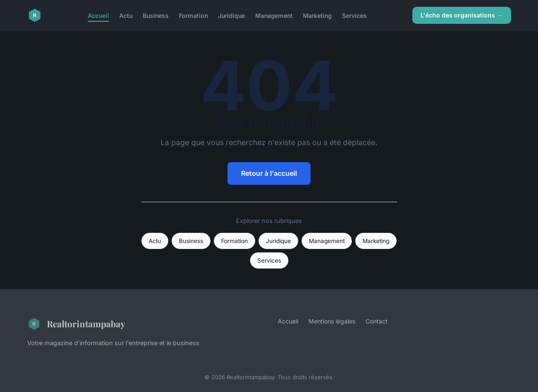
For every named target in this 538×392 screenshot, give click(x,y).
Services (354, 15)
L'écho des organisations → (462, 15)
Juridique (232, 15)
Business (156, 15)
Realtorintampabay (76, 324)
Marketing (317, 15)
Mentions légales (332, 321)
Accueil (98, 15)
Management (274, 15)
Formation (193, 15)
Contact (377, 321)
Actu (126, 15)
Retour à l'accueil (269, 173)
